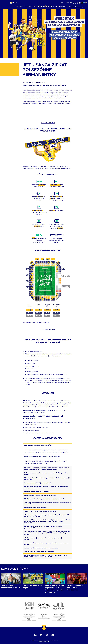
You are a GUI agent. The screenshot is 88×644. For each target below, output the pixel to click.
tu (49, 322)
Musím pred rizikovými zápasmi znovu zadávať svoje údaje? (44, 499)
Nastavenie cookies (44, 642)
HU (13, 3)
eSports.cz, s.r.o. (54, 640)
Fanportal (69, 3)
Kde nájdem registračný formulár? (36, 508)
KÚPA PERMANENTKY (48, 123)
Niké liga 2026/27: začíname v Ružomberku (75, 588)
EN (16, 3)
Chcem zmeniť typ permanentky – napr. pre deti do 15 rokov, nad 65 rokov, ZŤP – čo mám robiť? (47, 516)
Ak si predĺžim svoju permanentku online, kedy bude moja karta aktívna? (45, 539)
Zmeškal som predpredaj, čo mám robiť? (38, 483)
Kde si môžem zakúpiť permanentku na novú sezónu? (42, 457)
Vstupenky (28, 6)
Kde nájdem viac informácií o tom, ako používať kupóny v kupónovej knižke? (47, 544)
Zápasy (43, 6)
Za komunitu (62, 6)
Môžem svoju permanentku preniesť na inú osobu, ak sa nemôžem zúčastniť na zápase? (46, 487)
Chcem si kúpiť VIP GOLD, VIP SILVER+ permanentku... (42, 548)
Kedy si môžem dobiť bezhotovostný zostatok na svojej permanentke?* (43, 527)
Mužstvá (36, 6)
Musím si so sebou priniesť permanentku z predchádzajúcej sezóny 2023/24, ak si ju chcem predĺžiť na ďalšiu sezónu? (47, 468)
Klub (48, 6)
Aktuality (20, 6)
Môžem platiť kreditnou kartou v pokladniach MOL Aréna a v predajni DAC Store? (47, 479)
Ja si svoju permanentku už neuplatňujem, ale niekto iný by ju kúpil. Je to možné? (48, 503)
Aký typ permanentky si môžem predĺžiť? (38, 445)
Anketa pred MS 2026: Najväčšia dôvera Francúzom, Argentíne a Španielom (54, 589)
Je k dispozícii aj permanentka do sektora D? (39, 552)
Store (63, 3)
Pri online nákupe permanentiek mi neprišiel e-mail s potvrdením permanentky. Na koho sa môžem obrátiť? (46, 556)
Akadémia (54, 6)
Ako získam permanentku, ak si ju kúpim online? (40, 495)
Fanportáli (60, 228)
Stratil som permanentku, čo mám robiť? (38, 492)
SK (11, 3)
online (46, 463)
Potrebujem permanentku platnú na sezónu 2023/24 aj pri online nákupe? (46, 474)
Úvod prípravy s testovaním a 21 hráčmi (11, 587)
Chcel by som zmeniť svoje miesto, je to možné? (40, 511)
